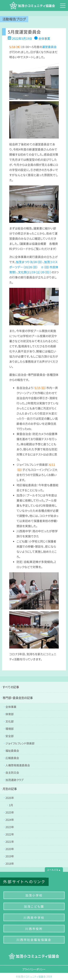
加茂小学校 (34, 895)
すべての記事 (11, 687)
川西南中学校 (34, 918)
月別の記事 (10, 789)
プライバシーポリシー (34, 969)
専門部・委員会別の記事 (18, 698)
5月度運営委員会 (24, 32)
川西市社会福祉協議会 (34, 940)
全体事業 (44, 38)
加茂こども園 (34, 906)
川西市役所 (34, 929)
